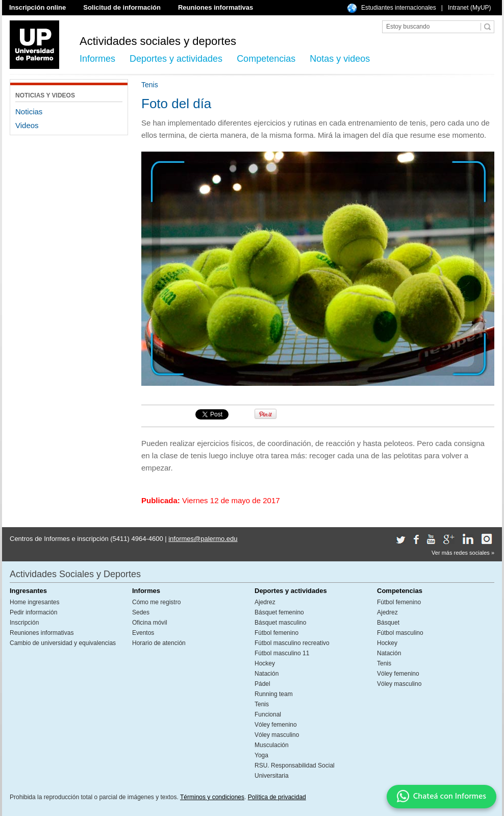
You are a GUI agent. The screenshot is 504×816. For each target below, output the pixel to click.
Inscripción (24, 623)
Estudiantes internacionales (399, 8)
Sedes (141, 612)
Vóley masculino (277, 735)
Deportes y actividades (176, 59)
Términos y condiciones (212, 797)
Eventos (143, 633)
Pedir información (33, 612)
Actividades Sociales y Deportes (75, 574)
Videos (27, 125)
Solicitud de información (122, 7)
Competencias (266, 59)
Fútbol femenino (276, 633)
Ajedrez (265, 602)
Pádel (262, 684)
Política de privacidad (277, 797)
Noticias (29, 112)
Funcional (268, 714)
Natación (267, 674)
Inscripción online (37, 7)
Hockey (265, 663)
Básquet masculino (280, 623)
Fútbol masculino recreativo (292, 643)
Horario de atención (159, 643)
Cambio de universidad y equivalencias (63, 643)
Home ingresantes (34, 602)
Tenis (262, 704)
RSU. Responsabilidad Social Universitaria (295, 771)
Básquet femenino (279, 612)
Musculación (272, 745)
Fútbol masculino (400, 633)
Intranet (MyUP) (470, 8)
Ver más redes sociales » (463, 553)
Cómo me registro (156, 602)
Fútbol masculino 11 (282, 653)
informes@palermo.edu (203, 539)
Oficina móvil (150, 623)
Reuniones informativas (216, 7)
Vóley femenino (276, 725)
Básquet (388, 623)
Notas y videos (340, 59)
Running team (274, 694)
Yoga (261, 755)
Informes (97, 59)
